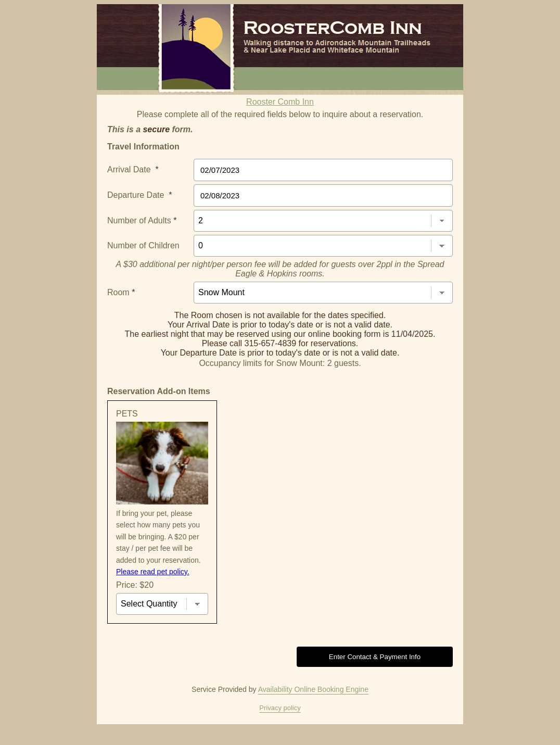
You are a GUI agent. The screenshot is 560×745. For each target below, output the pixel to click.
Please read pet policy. (153, 572)
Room (121, 292)
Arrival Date (133, 169)
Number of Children (143, 245)
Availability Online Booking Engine (313, 689)
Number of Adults (142, 220)
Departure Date (140, 195)
